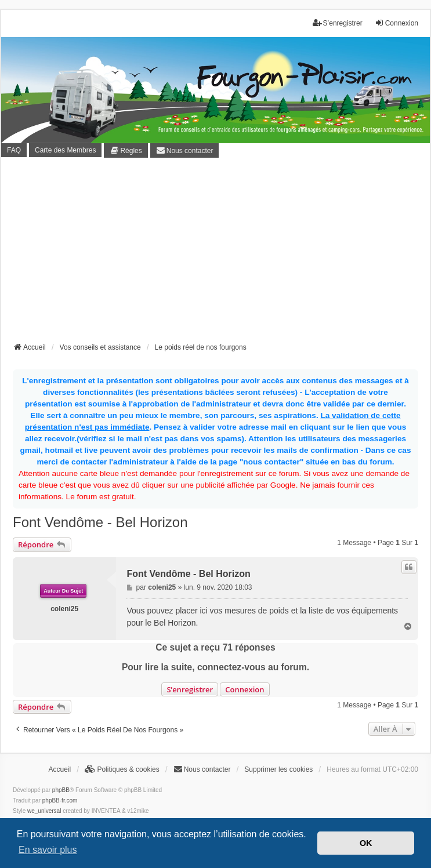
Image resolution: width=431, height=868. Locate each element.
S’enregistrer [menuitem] (338, 23)
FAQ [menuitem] (14, 150)
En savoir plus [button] (48, 850)
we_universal (44, 811)
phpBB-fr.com (60, 800)
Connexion (245, 689)
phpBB (61, 790)
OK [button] (366, 843)
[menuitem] (126, 150)
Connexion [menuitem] (396, 23)
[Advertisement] (222, 253)
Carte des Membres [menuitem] (65, 150)
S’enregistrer (190, 689)
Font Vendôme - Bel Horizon (100, 522)
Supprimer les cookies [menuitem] (278, 769)
